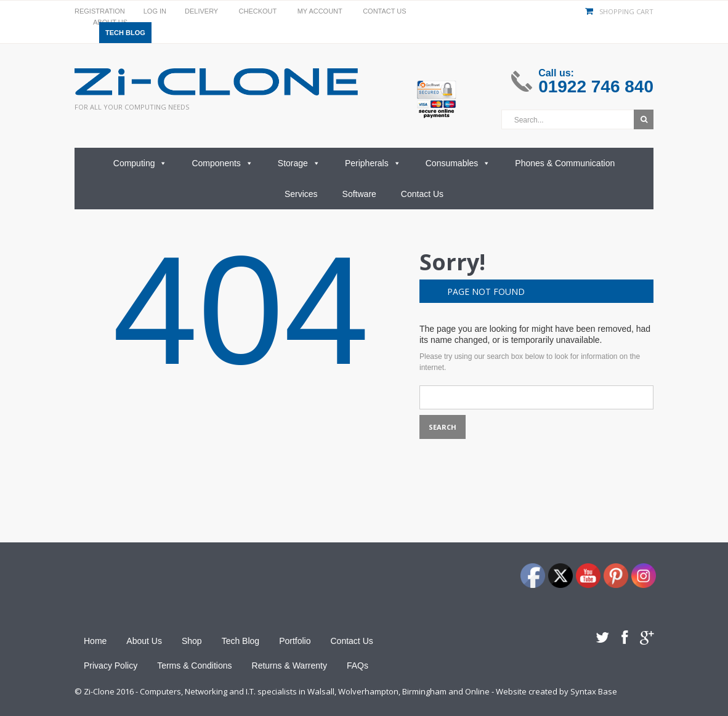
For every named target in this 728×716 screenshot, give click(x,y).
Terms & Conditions (194, 666)
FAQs (358, 666)
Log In (155, 11)
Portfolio (295, 641)
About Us (144, 641)
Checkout (258, 11)
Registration (100, 11)
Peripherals (373, 163)
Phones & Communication (565, 163)
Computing (140, 163)
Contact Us (385, 11)
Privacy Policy (111, 666)
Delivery (201, 11)
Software (359, 194)
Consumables (458, 163)
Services (301, 194)
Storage (299, 163)
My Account (320, 11)
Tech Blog (125, 33)
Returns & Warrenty (289, 666)
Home (95, 641)
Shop (192, 641)
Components (222, 163)
